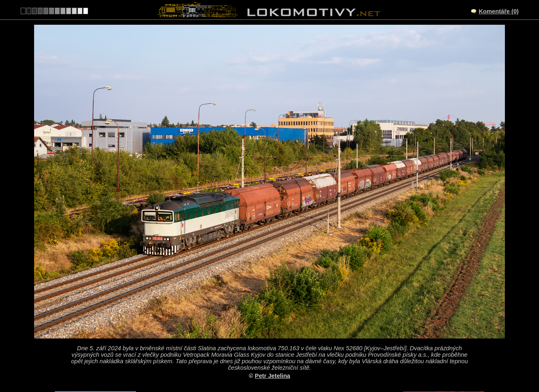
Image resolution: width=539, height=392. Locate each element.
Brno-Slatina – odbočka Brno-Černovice (278, 324)
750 (289, 366)
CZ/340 (277, 332)
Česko (265, 366)
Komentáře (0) (499, 11)
